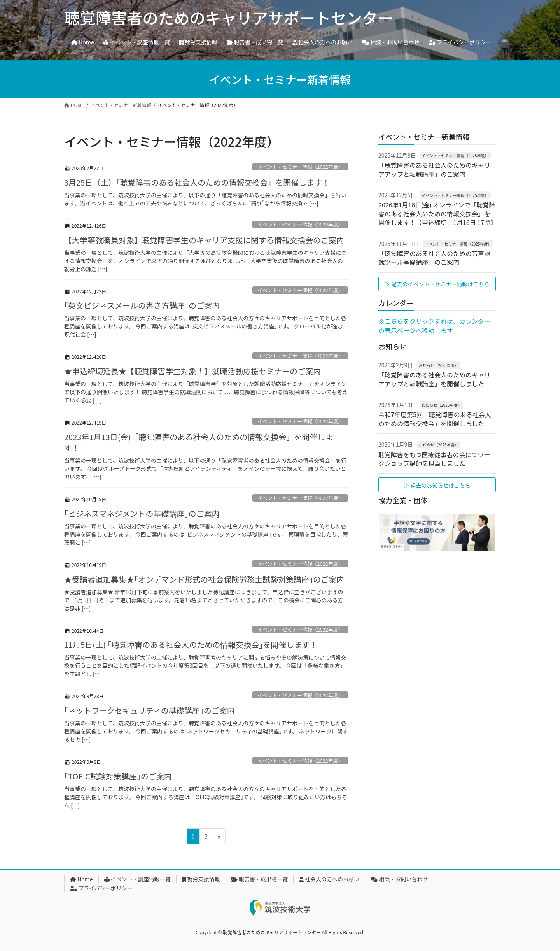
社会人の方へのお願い (329, 879)
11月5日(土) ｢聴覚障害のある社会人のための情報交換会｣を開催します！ (191, 645)
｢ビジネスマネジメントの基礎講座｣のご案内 (142, 513)
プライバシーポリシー (101, 888)
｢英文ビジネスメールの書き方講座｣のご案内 (142, 305)
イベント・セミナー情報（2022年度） (300, 167)
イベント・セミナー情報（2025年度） (455, 155)
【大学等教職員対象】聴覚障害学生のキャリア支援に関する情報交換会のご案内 (204, 240)
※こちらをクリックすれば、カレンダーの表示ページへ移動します (434, 326)
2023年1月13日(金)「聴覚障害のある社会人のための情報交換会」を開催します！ (199, 442)
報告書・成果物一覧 (260, 879)
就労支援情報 (201, 879)
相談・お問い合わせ (399, 879)
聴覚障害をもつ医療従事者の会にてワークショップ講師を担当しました (434, 459)
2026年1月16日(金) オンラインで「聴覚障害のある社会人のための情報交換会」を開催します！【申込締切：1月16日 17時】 (437, 213)
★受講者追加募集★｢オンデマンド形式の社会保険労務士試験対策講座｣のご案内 (204, 579)
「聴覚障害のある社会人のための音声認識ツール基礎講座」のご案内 (434, 258)
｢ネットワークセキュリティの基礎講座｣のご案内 (150, 710)
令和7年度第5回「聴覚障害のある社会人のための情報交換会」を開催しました (435, 419)
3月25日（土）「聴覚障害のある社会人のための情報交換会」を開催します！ (197, 182)
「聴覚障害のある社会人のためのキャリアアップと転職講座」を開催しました (434, 379)
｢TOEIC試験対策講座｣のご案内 (118, 776)
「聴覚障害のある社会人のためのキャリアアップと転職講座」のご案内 (434, 169)
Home (81, 879)
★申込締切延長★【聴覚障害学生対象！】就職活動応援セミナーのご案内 (192, 371)
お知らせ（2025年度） (439, 365)
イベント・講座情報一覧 (137, 879)
